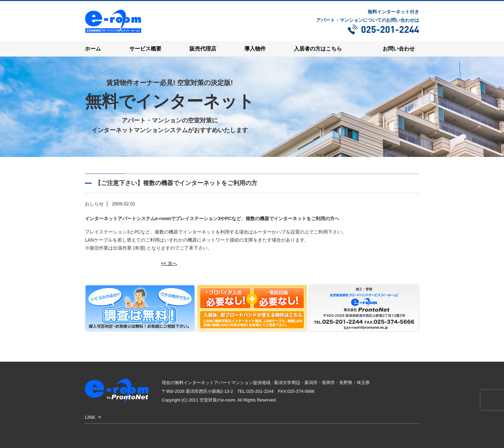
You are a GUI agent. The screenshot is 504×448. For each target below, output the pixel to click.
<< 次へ (169, 263)
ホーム (93, 49)
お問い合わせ (399, 49)
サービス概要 (145, 49)
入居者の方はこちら (318, 49)
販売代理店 (203, 49)
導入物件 (255, 49)
